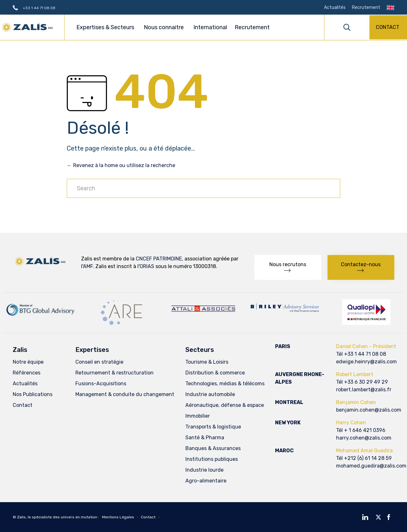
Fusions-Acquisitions (101, 384)
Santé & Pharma (205, 438)
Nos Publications (33, 394)
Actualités (335, 8)
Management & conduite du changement (125, 394)
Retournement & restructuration (114, 373)
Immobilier (198, 416)
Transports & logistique (213, 427)
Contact (23, 405)
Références (27, 373)
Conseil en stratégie (99, 362)
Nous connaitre (165, 27)
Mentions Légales (118, 517)
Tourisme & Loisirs (207, 362)
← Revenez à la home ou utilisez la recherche (121, 165)
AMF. (89, 266)
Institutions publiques (212, 459)
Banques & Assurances (213, 448)
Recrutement (366, 8)
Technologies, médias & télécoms (225, 384)
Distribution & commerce (215, 373)
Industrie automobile (210, 394)
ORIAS (147, 266)
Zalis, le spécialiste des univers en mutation (57, 517)
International (210, 27)
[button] (388, 27)
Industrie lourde (204, 470)
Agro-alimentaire (206, 481)
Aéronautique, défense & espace (225, 405)
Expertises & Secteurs (106, 27)
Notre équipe (28, 362)
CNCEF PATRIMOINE (159, 259)
